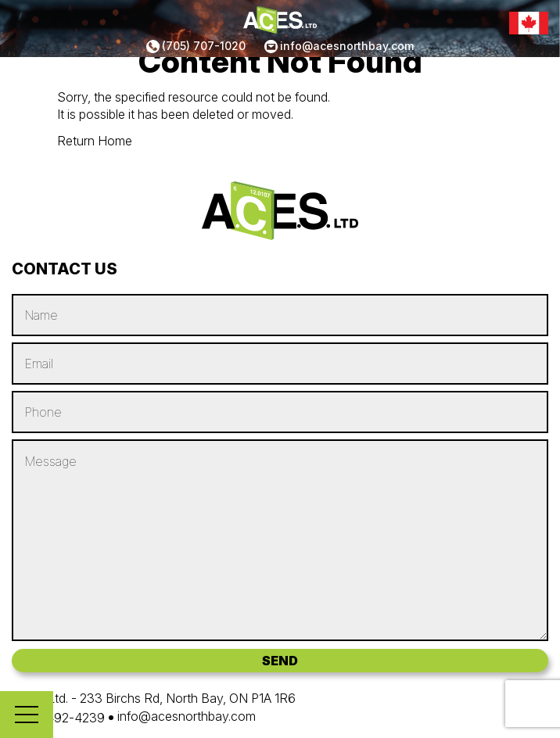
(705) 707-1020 (204, 46)
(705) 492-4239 (58, 718)
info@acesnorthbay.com (347, 46)
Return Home (95, 141)
